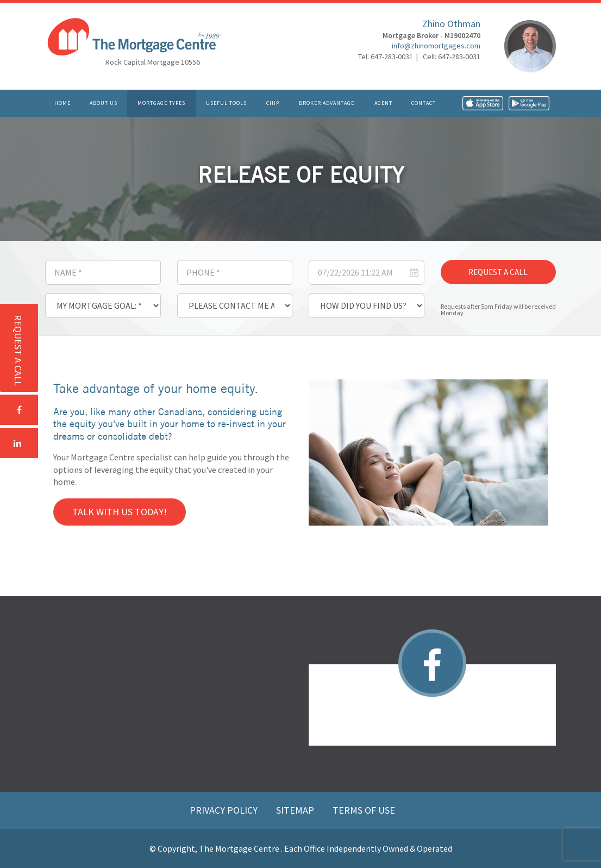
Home (62, 103)
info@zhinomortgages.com (436, 46)
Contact (424, 103)
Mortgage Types (161, 103)
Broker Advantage (327, 103)
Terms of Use (364, 810)
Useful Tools (226, 103)
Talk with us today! (120, 512)
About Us (104, 103)
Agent (383, 103)
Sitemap (296, 810)
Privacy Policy (225, 810)
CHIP (273, 103)
